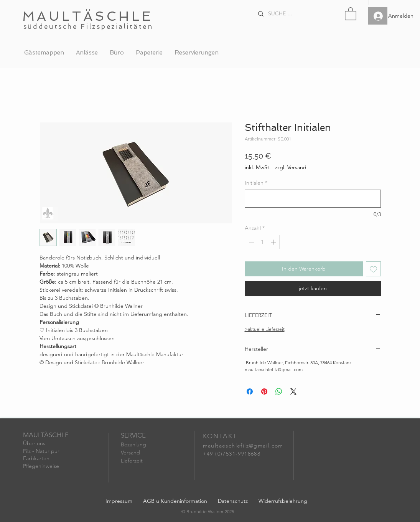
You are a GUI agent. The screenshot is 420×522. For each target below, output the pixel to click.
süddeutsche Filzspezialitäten (88, 26)
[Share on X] (293, 391)
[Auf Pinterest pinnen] (264, 391)
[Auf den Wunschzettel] (373, 269)
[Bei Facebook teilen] (250, 391)
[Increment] (274, 242)
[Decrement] (251, 242)
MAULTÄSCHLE (88, 16)
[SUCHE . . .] (281, 14)
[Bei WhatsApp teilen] (279, 391)
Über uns (34, 443)
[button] (351, 13)
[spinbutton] (262, 242)
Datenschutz (233, 501)
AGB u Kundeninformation (175, 501)
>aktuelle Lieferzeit (265, 329)
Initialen (256, 183)
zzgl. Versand (291, 167)
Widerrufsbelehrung (283, 501)
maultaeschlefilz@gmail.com (243, 446)
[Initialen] (313, 199)
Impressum (119, 501)
